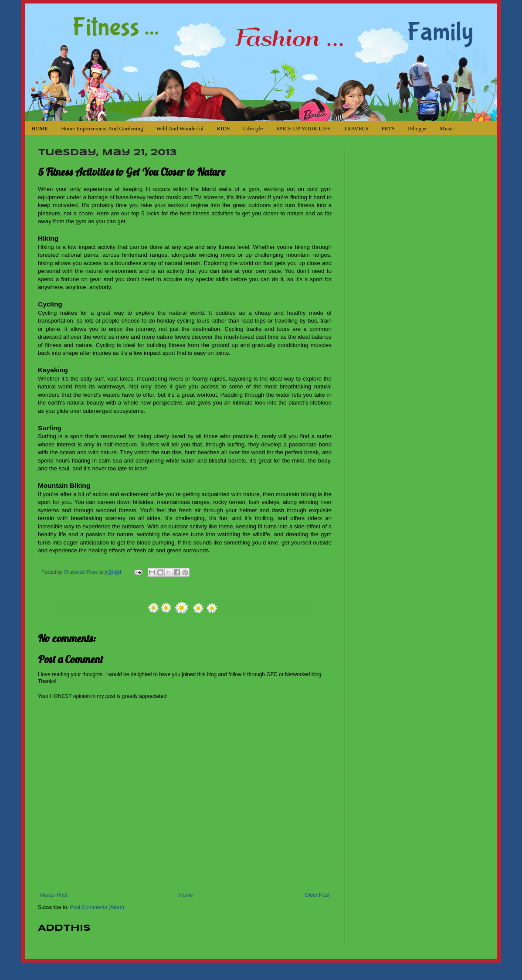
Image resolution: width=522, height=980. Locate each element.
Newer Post (54, 895)
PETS (388, 128)
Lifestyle (253, 128)
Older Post (317, 895)
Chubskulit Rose (81, 572)
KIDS (223, 128)
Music (447, 128)
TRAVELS (356, 128)
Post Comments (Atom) (97, 907)
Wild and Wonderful (180, 128)
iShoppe (417, 128)
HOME (40, 128)
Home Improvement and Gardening (102, 128)
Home (186, 895)
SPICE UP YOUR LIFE (303, 128)
